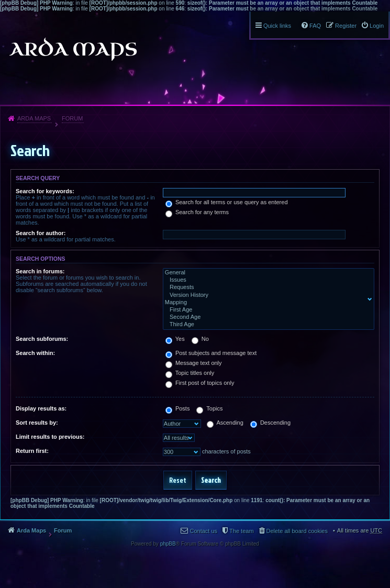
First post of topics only (200, 383)
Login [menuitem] (377, 26)
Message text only (194, 363)
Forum (72, 118)
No (200, 339)
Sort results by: (37, 423)
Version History (266, 295)
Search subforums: (42, 339)
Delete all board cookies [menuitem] (297, 531)
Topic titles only (190, 373)
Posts (178, 408)
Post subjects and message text (211, 353)
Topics (209, 408)
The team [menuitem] (241, 531)
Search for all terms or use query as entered (227, 202)
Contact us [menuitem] (203, 531)
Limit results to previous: (50, 437)
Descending (270, 423)
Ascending (225, 423)
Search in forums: (40, 271)
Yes (175, 339)
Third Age (266, 325)
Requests (266, 287)
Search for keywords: (45, 191)
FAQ (315, 26)
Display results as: (41, 408)
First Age (266, 310)
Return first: (32, 451)
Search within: (35, 353)
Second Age (266, 317)
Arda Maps (34, 118)
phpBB (168, 544)
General (266, 273)
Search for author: (41, 233)
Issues (266, 280)
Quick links (277, 26)
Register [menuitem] (346, 26)
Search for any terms (197, 212)
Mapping (266, 303)
